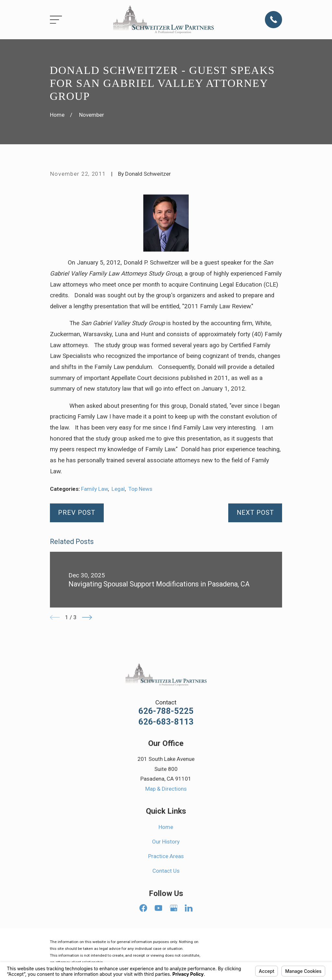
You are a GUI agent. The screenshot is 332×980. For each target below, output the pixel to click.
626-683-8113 (166, 722)
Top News (140, 489)
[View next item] (87, 617)
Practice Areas (166, 856)
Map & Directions (166, 789)
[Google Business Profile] (174, 908)
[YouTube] (159, 908)
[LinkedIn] (189, 908)
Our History (166, 842)
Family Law (95, 489)
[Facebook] (143, 908)
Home (166, 827)
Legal (118, 489)
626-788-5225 (166, 711)
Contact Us (166, 871)
